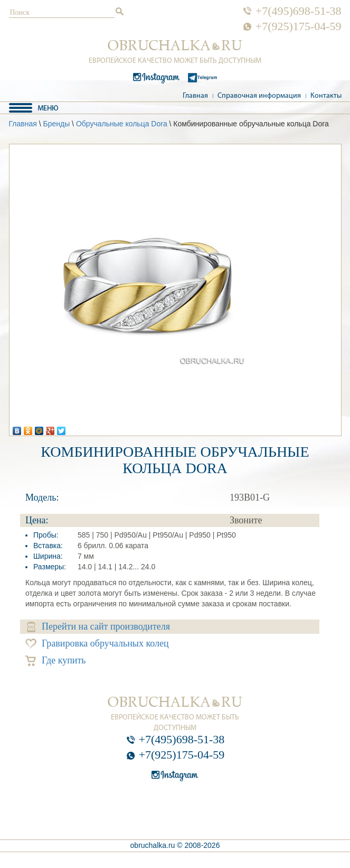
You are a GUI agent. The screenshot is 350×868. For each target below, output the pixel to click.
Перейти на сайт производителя (98, 627)
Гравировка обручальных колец (97, 644)
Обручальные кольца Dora (122, 124)
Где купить (56, 661)
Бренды (56, 124)
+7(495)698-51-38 (299, 11)
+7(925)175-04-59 (299, 26)
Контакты (326, 96)
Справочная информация (259, 96)
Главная (195, 96)
